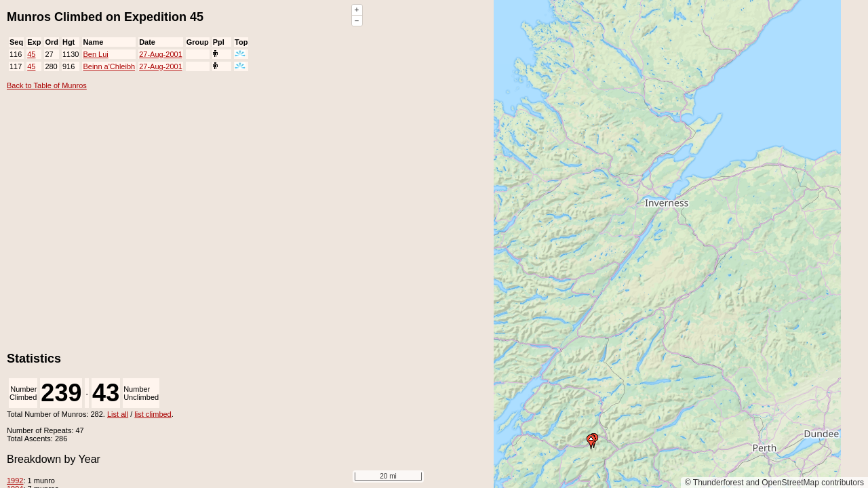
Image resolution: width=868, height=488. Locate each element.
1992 (15, 481)
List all (118, 414)
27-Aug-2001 (161, 54)
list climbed (153, 414)
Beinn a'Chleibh (109, 66)
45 (31, 54)
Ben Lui (95, 54)
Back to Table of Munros (47, 85)
